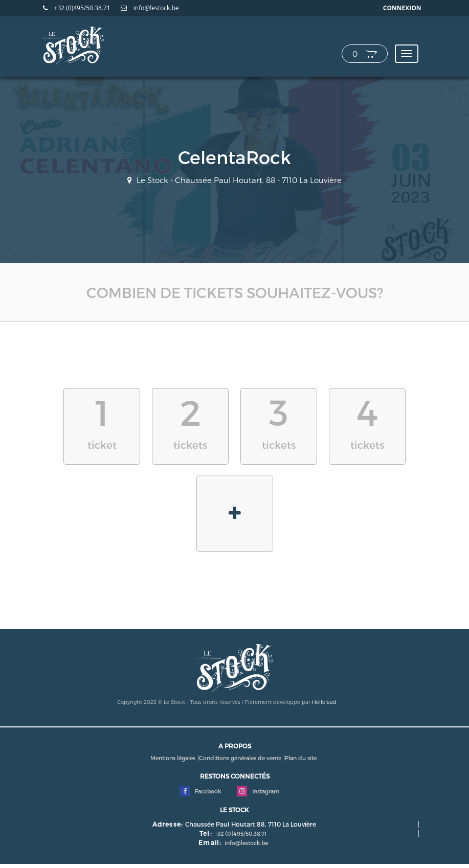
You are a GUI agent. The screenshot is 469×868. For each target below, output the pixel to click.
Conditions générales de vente (240, 758)
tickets (190, 420)
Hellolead (324, 702)
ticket (102, 420)
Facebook (200, 791)
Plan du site (301, 758)
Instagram (258, 791)
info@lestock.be (150, 8)
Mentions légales (173, 758)
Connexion (402, 8)
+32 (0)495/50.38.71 (77, 8)
